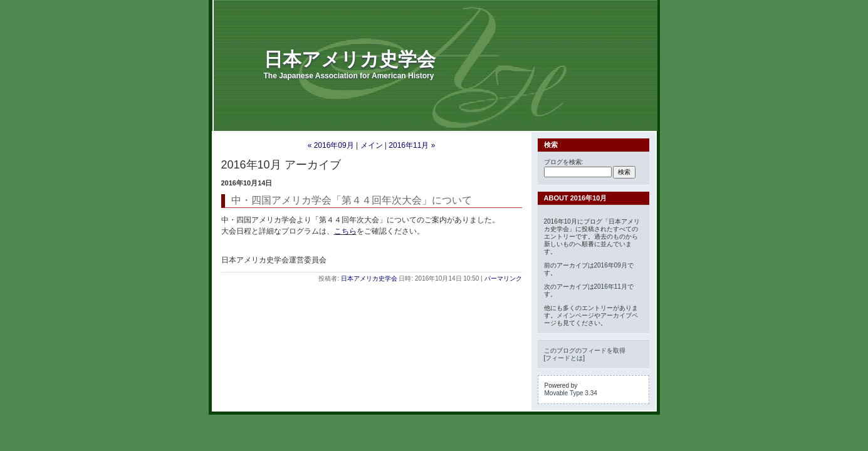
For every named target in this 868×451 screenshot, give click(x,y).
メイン (372, 145)
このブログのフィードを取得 (585, 350)
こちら (345, 231)
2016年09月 (611, 265)
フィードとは (564, 358)
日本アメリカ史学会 (350, 59)
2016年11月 (611, 287)
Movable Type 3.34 (571, 393)
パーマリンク (503, 278)
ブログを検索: (564, 162)
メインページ (575, 315)
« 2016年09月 (331, 145)
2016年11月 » (412, 145)
